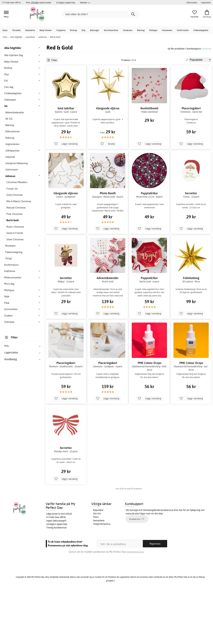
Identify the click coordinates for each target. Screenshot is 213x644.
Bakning (141, 30)
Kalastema (30, 30)
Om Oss (97, 567)
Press (96, 570)
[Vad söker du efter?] (101, 14)
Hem (5, 37)
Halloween (167, 30)
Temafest (16, 30)
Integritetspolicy (102, 577)
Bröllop (74, 30)
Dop (84, 30)
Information (192, 2)
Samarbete (99, 574)
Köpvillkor (98, 563)
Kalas (5, 30)
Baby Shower (46, 30)
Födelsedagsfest (201, 30)
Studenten (128, 30)
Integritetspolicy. (135, 605)
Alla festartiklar (111, 30)
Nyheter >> (85, 2)
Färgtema (61, 30)
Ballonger (95, 30)
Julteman (206, 49)
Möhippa (153, 30)
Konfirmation (183, 30)
